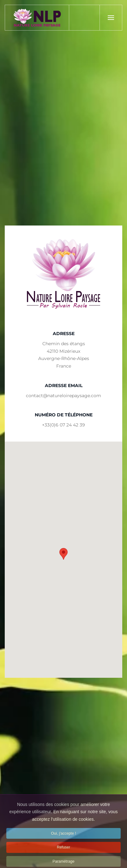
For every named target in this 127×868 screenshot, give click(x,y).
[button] (111, 18)
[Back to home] (37, 18)
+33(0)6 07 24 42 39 (63, 425)
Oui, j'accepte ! (64, 839)
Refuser (63, 853)
